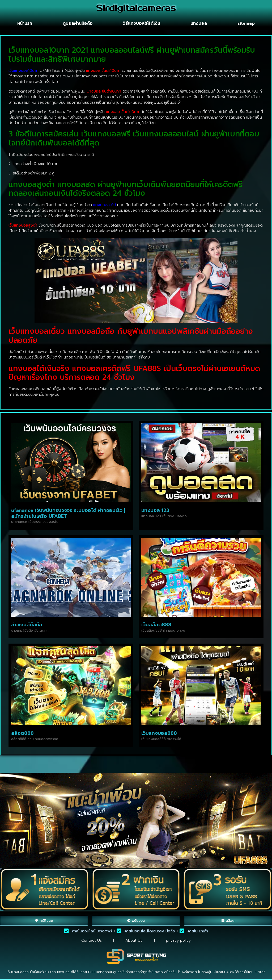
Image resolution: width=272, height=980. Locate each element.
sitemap (246, 23)
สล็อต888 (22, 733)
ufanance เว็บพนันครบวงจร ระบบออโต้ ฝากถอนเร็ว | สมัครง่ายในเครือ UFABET (68, 513)
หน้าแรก (25, 23)
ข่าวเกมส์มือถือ (27, 625)
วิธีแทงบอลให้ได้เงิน (142, 23)
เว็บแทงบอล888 (159, 733)
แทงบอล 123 (155, 510)
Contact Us (92, 941)
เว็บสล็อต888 (156, 625)
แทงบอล (199, 23)
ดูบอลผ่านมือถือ (78, 23)
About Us (134, 941)
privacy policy (178, 941)
